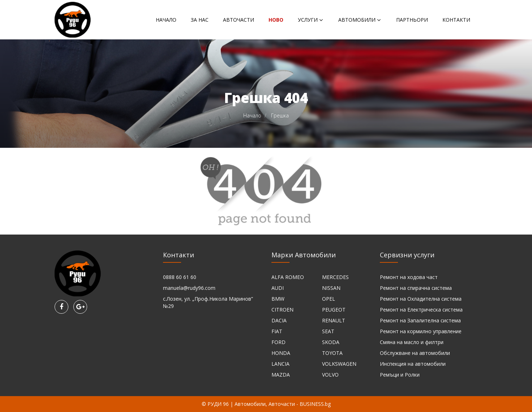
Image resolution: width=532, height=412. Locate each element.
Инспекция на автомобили (413, 364)
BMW (278, 299)
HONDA (281, 353)
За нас (200, 20)
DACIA (279, 320)
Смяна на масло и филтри (412, 342)
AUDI (278, 288)
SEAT (328, 331)
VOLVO (330, 375)
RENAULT (334, 320)
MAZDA (281, 375)
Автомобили (357, 20)
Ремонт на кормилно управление (421, 331)
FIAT (277, 331)
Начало (166, 20)
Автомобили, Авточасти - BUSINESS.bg (283, 404)
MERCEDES (335, 277)
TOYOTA (332, 353)
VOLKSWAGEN (339, 364)
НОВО (276, 20)
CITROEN (282, 310)
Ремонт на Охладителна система (421, 299)
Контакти (456, 20)
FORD (278, 342)
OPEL (329, 299)
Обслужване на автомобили (415, 353)
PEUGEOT (334, 310)
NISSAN (331, 288)
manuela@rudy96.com (189, 288)
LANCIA (280, 364)
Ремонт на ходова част (409, 277)
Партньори (412, 20)
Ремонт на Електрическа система (421, 310)
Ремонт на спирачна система (416, 288)
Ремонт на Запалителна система (420, 320)
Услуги (308, 20)
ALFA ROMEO (288, 277)
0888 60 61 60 (180, 277)
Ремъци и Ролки (400, 375)
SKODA (331, 342)
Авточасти (239, 20)
